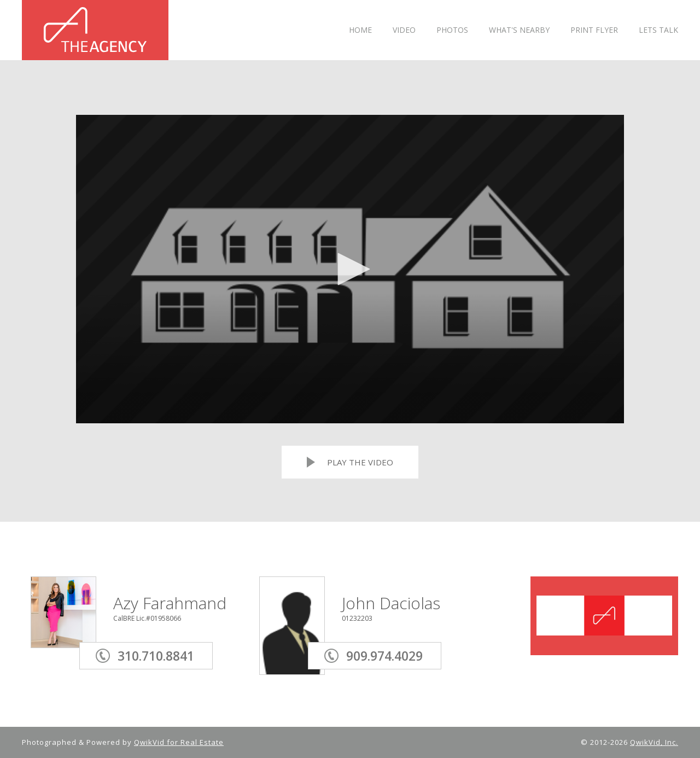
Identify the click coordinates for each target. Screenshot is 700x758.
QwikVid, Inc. (654, 742)
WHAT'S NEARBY (519, 30)
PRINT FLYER (594, 30)
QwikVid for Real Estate (179, 742)
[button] (350, 269)
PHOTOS (452, 30)
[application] (350, 269)
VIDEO (404, 30)
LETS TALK (658, 30)
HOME (360, 30)
